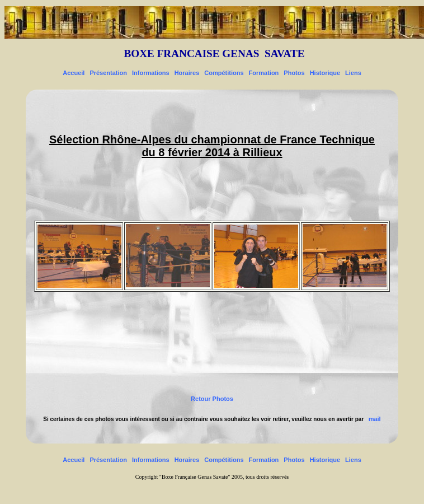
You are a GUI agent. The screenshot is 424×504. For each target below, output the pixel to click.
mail (375, 419)
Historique (325, 73)
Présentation (108, 73)
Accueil (74, 73)
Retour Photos (212, 399)
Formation (264, 73)
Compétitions (224, 73)
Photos (294, 73)
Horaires (187, 73)
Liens (353, 73)
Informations (151, 73)
